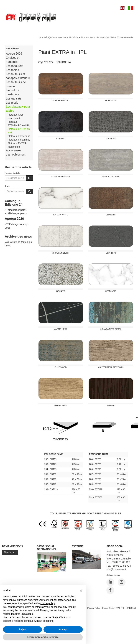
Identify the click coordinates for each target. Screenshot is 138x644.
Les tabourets (15, 66)
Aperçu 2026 (14, 54)
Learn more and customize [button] (43, 637)
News (113, 37)
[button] (81, 591)
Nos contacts (88, 37)
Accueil (43, 37)
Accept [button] (63, 629)
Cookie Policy (108, 608)
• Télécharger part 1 (16, 210)
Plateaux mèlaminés (19, 140)
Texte (7, 186)
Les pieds (12, 103)
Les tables (12, 70)
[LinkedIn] (110, 582)
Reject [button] (22, 629)
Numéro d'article (12, 173)
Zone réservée (125, 37)
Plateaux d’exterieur (19, 136)
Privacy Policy (94, 608)
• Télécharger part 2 (16, 213)
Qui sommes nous (58, 37)
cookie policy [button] (48, 603)
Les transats (14, 99)
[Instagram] (122, 582)
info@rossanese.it (116, 569)
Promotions (103, 37)
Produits (75, 37)
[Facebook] (110, 590)
